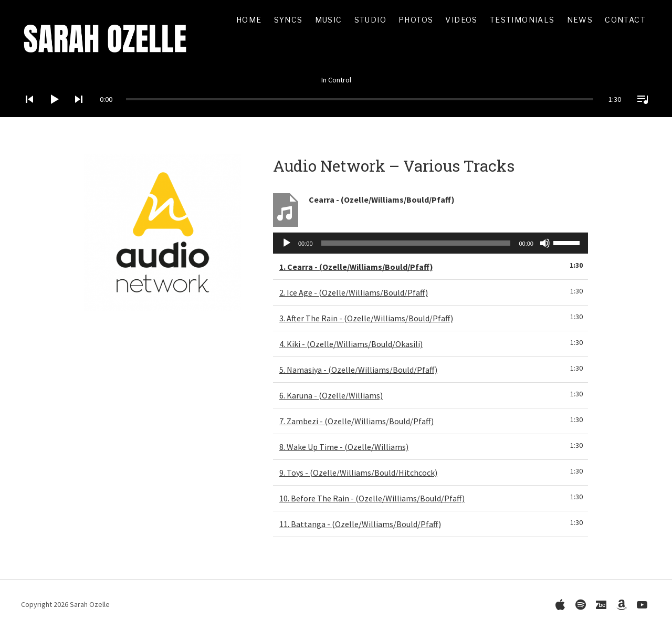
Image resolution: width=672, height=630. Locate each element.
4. (351, 344)
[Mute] (545, 243)
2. (354, 292)
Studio (370, 20)
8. (344, 447)
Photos (416, 20)
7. (356, 421)
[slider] (360, 99)
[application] (336, 91)
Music (329, 20)
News (580, 20)
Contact (625, 20)
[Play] (51, 113)
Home (249, 20)
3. (366, 318)
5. (358, 370)
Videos (461, 20)
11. (360, 524)
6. (331, 395)
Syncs (288, 20)
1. (356, 267)
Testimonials (522, 20)
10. (372, 498)
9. (358, 472)
